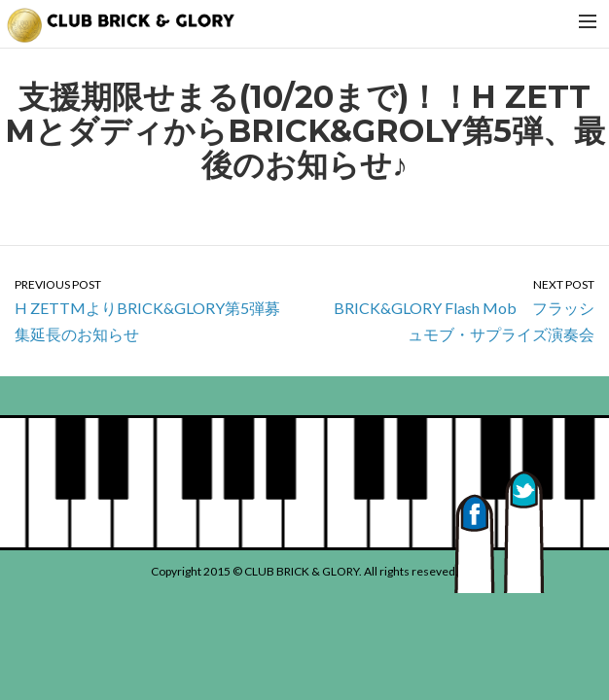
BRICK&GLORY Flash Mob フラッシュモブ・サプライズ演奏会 (457, 310)
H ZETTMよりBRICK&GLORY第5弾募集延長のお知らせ (152, 310)
